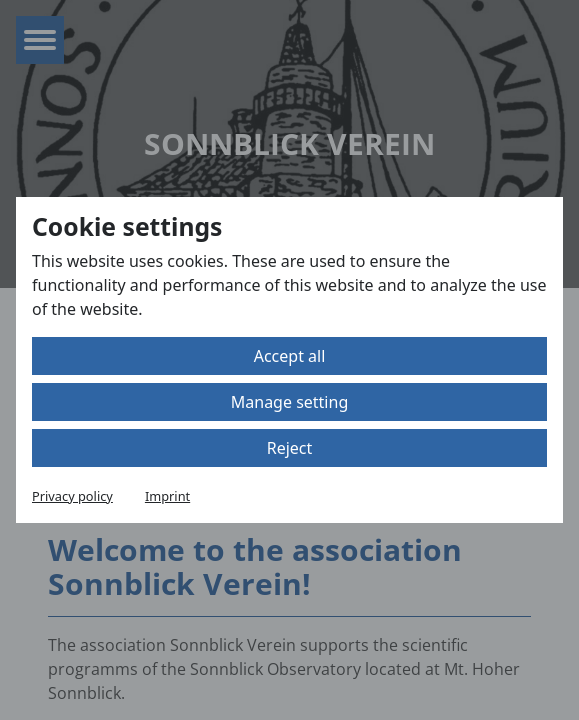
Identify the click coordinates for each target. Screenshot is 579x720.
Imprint (167, 496)
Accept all (290, 356)
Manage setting (289, 402)
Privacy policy (72, 496)
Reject (290, 448)
